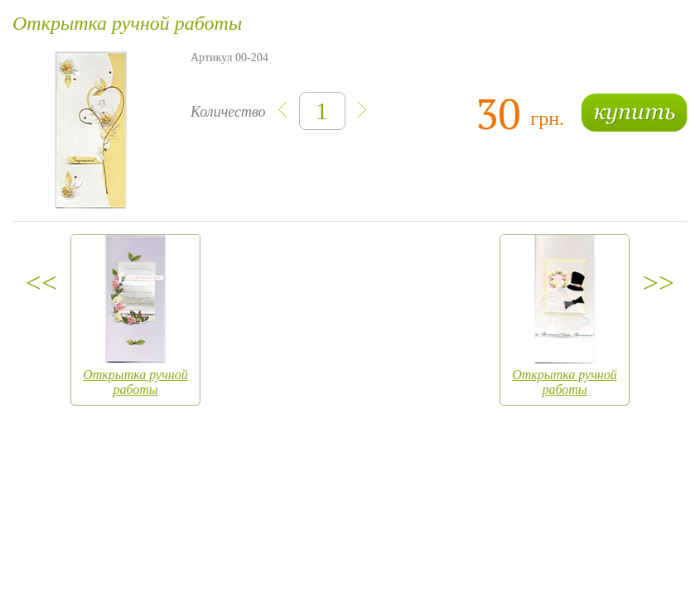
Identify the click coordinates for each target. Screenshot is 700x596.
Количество (228, 112)
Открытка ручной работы (135, 382)
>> (659, 283)
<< (41, 283)
